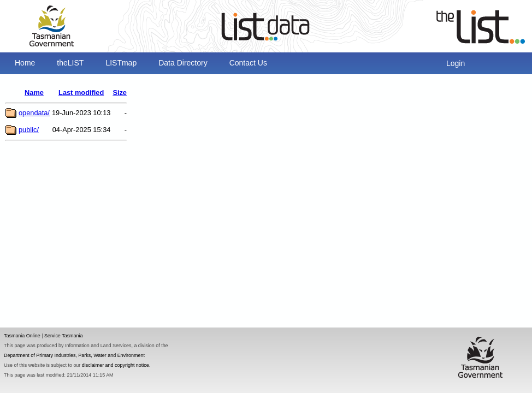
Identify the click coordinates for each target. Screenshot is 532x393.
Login (456, 63)
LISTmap (121, 63)
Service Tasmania (64, 336)
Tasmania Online (22, 336)
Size (120, 93)
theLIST (70, 63)
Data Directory (183, 63)
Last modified (81, 93)
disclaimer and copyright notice (116, 365)
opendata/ (34, 113)
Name (34, 93)
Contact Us (248, 63)
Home (25, 63)
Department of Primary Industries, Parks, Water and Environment (74, 355)
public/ (29, 130)
